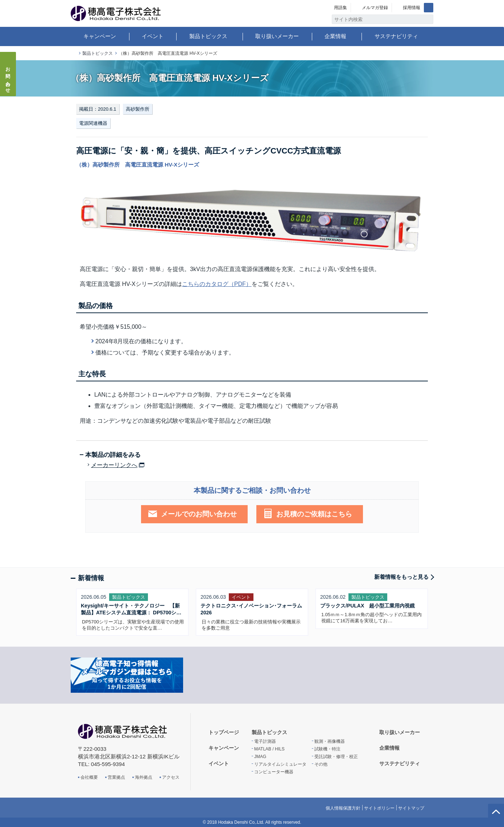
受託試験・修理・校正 (336, 757)
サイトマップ (411, 808)
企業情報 (335, 36)
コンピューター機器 (274, 772)
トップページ (74, 54)
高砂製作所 (138, 109)
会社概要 (89, 777)
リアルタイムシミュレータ (280, 764)
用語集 (340, 8)
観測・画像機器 (330, 741)
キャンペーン (100, 36)
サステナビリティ (396, 36)
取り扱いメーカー (277, 36)
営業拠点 (116, 777)
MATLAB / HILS (269, 749)
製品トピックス (208, 36)
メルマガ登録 (375, 8)
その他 (321, 764)
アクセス (171, 777)
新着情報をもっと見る (401, 577)
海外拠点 (144, 777)
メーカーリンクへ (114, 465)
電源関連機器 (93, 123)
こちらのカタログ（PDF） (217, 284)
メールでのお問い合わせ (199, 514)
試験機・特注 (327, 749)
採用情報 (412, 8)
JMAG (260, 757)
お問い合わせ (8, 78)
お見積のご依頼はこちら (314, 514)
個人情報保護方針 (343, 808)
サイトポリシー (379, 808)
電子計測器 (265, 741)
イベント (153, 36)
